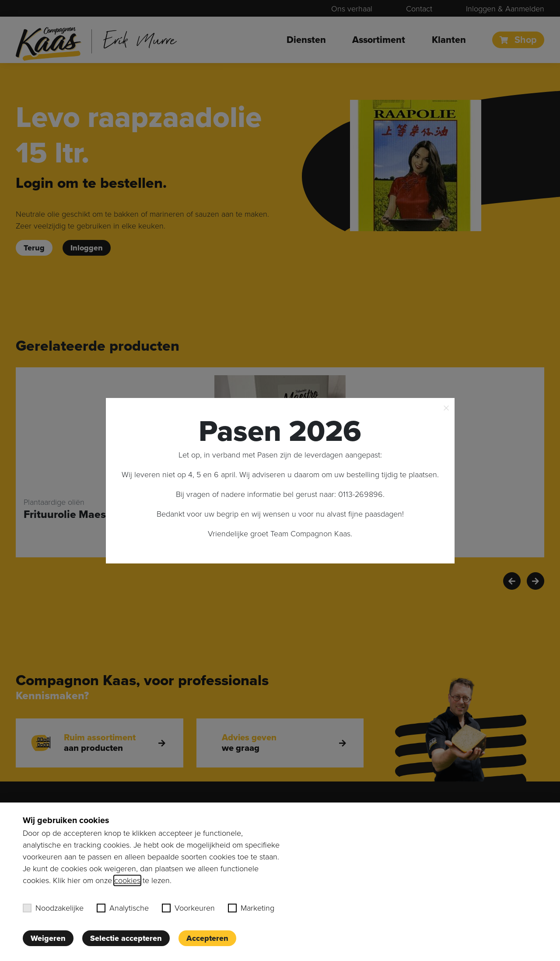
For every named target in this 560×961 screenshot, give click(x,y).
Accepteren (207, 938)
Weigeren (48, 938)
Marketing (251, 908)
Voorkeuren (188, 908)
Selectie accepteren (126, 938)
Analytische (123, 908)
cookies (127, 880)
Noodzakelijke (53, 908)
